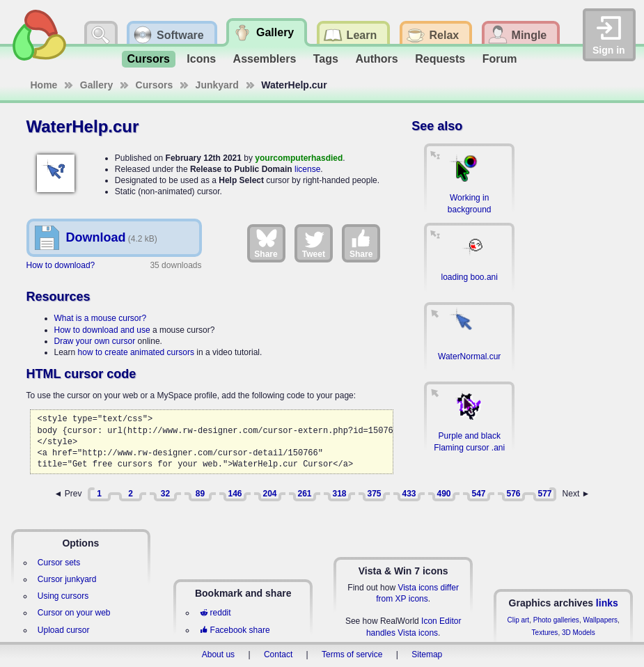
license (307, 169)
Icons (201, 59)
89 (200, 494)
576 (513, 494)
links (607, 603)
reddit (215, 613)
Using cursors (63, 596)
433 (409, 494)
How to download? (61, 265)
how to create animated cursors (136, 352)
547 (478, 494)
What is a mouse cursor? (101, 318)
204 (269, 494)
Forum (500, 59)
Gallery (96, 85)
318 (339, 494)
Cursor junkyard (67, 579)
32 (165, 494)
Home (44, 85)
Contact (278, 654)
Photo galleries (556, 620)
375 (374, 494)
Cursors (149, 59)
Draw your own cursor (95, 341)
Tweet (314, 243)
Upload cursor (64, 630)
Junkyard (217, 85)
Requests (440, 59)
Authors (376, 59)
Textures (545, 633)
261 (304, 494)
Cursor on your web (74, 613)
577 (544, 494)
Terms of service (352, 654)
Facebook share (235, 630)
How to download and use (102, 330)
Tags (326, 59)
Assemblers (265, 59)
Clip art (518, 620)
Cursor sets (59, 563)
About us (218, 654)
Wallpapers (600, 620)
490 (443, 494)
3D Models (579, 633)
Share (266, 243)
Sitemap (427, 654)
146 (235, 494)
